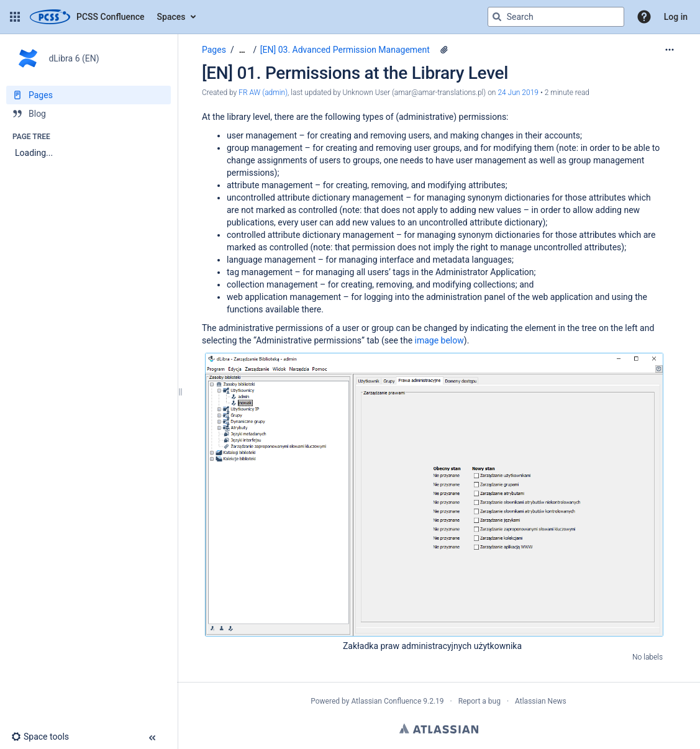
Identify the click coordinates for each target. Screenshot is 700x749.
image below (439, 340)
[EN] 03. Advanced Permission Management (345, 50)
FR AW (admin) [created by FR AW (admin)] (263, 93)
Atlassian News (541, 701)
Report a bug (480, 701)
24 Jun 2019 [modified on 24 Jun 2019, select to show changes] (518, 93)
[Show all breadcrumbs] (242, 50)
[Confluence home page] (87, 17)
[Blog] (89, 114)
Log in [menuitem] (676, 17)
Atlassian (439, 729)
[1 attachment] (444, 50)
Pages (214, 50)
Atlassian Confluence (386, 701)
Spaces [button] (171, 17)
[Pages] (89, 95)
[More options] (670, 50)
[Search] (497, 17)
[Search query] (556, 17)
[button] (15, 17)
